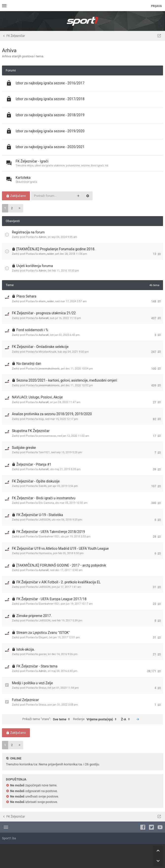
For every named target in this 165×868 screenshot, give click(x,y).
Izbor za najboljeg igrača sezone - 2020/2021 (50, 147)
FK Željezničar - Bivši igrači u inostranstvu (44, 498)
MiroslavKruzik (47, 352)
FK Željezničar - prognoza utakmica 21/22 (44, 313)
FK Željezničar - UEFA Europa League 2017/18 (51, 599)
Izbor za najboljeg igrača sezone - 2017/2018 (50, 99)
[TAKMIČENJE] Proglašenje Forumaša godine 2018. (56, 249)
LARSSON (44, 520)
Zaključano (16, 196)
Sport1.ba (9, 838)
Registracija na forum (28, 232)
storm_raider (46, 254)
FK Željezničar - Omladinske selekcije (40, 347)
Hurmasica (45, 553)
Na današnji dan (29, 364)
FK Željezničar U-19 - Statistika (40, 515)
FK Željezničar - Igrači (32, 161)
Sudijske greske (24, 448)
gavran (43, 654)
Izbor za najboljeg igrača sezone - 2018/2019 (50, 115)
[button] (20, 208)
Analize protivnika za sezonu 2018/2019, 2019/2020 (52, 414)
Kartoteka (23, 178)
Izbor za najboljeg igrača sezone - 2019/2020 (50, 131)
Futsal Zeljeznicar (25, 700)
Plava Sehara (26, 296)
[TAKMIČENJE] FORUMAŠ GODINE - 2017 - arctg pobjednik (61, 565)
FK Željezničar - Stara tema (37, 666)
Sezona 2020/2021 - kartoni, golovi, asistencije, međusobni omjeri (67, 380)
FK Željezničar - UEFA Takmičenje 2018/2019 (51, 532)
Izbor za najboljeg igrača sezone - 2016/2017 (50, 83)
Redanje (96, 719)
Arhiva (9, 50)
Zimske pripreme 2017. (34, 616)
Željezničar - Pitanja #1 (34, 464)
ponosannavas (47, 436)
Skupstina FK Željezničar (31, 431)
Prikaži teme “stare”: (47, 719)
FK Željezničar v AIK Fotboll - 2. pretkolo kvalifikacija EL (58, 582)
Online (16, 758)
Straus (42, 688)
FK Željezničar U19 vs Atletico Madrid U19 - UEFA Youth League (60, 548)
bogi (41, 419)
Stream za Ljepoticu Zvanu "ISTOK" (43, 633)
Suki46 (43, 486)
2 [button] (12, 208)
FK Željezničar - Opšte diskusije (36, 481)
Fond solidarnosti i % (32, 330)
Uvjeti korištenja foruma (35, 266)
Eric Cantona (46, 503)
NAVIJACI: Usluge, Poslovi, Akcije (37, 397)
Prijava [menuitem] (156, 6)
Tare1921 (44, 452)
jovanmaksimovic (49, 369)
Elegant (43, 637)
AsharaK (44, 318)
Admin (42, 237)
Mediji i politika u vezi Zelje (32, 683)
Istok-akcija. (25, 649)
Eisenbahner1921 (49, 537)
